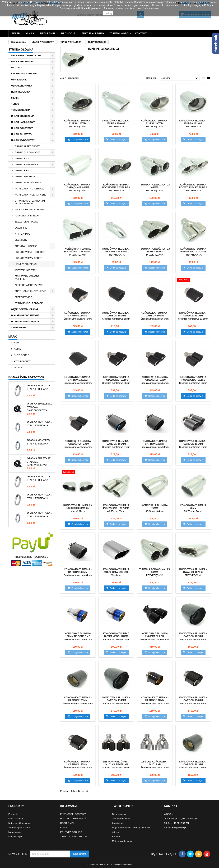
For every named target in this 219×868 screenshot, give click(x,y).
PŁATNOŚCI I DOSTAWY (73, 814)
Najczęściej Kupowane (27, 377)
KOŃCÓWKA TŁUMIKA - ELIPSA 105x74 (155, 122)
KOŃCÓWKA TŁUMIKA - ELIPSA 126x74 (78, 122)
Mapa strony (15, 832)
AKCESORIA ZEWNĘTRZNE (26, 55)
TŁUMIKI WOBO (119, 33)
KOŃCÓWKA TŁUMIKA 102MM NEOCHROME (78, 635)
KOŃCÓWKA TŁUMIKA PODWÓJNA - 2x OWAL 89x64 (78, 252)
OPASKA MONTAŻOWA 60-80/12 (40, 385)
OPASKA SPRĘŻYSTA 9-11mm (40, 458)
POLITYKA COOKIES (71, 832)
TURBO (15, 104)
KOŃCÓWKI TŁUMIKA (26, 246)
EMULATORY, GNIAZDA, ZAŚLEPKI (27, 278)
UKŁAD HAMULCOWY (23, 122)
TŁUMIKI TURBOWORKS (28, 152)
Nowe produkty (16, 819)
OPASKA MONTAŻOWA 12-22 (40, 513)
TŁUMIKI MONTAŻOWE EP (29, 183)
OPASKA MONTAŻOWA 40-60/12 (40, 495)
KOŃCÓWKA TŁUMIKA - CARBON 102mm (193, 635)
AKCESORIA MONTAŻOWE (29, 285)
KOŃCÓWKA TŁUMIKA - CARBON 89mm (155, 314)
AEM (16, 343)
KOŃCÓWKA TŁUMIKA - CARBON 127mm (78, 763)
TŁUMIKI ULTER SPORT (27, 146)
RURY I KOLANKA (21, 92)
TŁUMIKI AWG (22, 158)
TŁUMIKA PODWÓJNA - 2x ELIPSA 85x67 (155, 250)
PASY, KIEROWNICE (22, 62)
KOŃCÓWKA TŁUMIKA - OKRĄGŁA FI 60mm (116, 250)
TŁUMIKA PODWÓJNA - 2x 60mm (155, 571)
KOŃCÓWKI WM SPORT (29, 258)
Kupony (116, 837)
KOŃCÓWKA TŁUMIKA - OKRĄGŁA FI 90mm (78, 186)
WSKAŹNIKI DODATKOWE (25, 315)
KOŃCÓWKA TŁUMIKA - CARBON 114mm (78, 314)
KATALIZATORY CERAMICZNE (31, 195)
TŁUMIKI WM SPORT (26, 177)
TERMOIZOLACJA (21, 110)
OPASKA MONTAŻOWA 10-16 (40, 440)
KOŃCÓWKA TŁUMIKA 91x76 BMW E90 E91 (116, 571)
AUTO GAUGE (21, 355)
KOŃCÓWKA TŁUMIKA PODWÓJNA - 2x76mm (116, 507)
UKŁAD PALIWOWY (22, 134)
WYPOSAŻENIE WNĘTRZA (25, 321)
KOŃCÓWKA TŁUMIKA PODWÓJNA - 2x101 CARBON (116, 380)
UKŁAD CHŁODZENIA (23, 116)
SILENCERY (21, 240)
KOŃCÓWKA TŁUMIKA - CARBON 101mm (116, 314)
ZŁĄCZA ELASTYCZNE (27, 222)
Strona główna (21, 50)
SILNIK (15, 98)
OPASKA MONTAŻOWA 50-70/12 (40, 476)
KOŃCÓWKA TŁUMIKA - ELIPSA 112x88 (193, 122)
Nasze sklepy (15, 837)
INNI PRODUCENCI (27, 264)
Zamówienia (118, 823)
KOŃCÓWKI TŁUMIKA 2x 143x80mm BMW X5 (78, 507)
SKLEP (16, 33)
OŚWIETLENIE (19, 80)
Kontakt (171, 806)
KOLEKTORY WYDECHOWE (29, 210)
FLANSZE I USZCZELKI (27, 216)
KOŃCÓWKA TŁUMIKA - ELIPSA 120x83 (116, 122)
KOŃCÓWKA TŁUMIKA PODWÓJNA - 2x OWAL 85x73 (193, 252)
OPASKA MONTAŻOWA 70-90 (40, 422)
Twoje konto (122, 806)
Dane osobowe (120, 814)
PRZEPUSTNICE (23, 297)
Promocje (13, 814)
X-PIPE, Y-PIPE (23, 234)
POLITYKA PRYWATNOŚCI (74, 819)
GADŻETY (17, 68)
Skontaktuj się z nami (19, 828)
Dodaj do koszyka (78, 140)
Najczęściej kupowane (20, 823)
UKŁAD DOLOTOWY (22, 128)
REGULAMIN (48, 33)
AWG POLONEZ (22, 361)
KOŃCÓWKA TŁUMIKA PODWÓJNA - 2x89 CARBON (155, 380)
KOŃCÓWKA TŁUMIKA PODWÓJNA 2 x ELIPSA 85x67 (116, 187)
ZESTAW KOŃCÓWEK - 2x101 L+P (155, 763)
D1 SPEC (19, 368)
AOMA (17, 349)
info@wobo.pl (179, 828)
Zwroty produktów (121, 819)
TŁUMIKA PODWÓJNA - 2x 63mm (155, 186)
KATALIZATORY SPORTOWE (30, 189)
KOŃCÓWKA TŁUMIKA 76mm (155, 507)
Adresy (116, 832)
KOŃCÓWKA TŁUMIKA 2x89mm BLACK (155, 635)
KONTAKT (141, 33)
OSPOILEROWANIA (22, 86)
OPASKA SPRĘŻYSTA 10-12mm (40, 404)
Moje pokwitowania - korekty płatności (131, 828)
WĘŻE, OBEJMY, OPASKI (25, 309)
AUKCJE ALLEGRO (93, 33)
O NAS (30, 33)
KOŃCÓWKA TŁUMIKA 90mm (193, 507)
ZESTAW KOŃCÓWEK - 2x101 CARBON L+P (116, 763)
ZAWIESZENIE (19, 327)
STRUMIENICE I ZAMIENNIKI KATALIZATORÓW (30, 202)
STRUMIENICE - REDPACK (29, 303)
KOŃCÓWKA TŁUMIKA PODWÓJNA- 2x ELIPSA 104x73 (193, 187)
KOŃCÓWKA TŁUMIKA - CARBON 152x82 (78, 378)
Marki (13, 337)
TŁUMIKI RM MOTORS (26, 164)
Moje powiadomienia (122, 841)
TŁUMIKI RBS (22, 171)
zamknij (108, 13)
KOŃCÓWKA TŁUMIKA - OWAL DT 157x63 (193, 571)
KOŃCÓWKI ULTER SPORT (31, 252)
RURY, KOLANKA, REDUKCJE (30, 291)
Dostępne (180, 78)
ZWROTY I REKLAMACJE (74, 837)
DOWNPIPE (21, 228)
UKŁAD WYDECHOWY (23, 140)
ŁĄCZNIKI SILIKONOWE (24, 74)
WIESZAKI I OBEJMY (26, 270)
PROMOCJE (68, 33)
